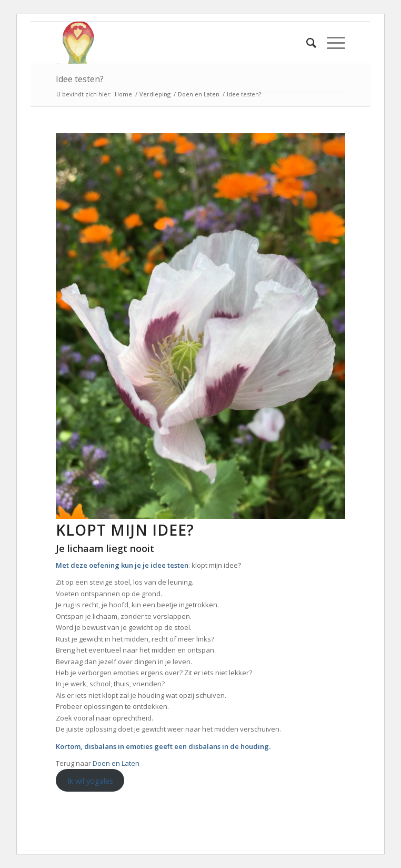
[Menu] (331, 43)
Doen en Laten (116, 763)
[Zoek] (306, 43)
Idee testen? (80, 79)
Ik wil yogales (90, 781)
